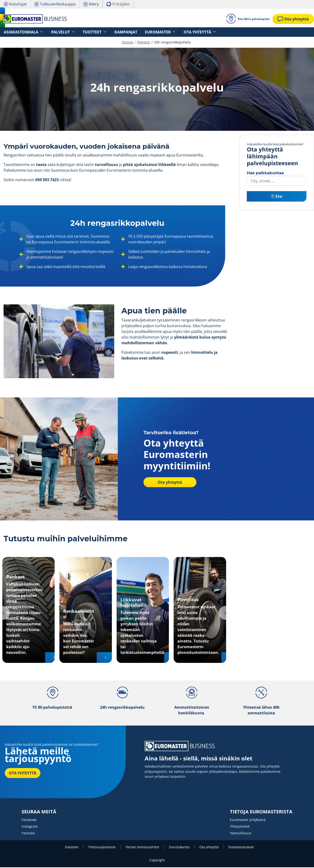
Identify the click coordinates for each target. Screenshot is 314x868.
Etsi (277, 197)
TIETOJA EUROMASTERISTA (261, 812)
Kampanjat (105, 32)
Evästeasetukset (241, 848)
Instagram (30, 827)
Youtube (28, 834)
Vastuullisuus (241, 834)
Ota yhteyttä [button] (164, 32)
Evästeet (72, 848)
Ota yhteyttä (167, 483)
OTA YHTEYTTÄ (23, 774)
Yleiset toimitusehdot (142, 848)
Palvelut (144, 43)
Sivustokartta (179, 848)
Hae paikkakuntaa (265, 174)
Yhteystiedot (240, 827)
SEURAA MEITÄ (39, 812)
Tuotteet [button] (78, 32)
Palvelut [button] (51, 32)
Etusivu (128, 43)
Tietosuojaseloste (102, 848)
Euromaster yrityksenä (248, 820)
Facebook (29, 820)
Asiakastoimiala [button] (18, 32)
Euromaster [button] (131, 32)
